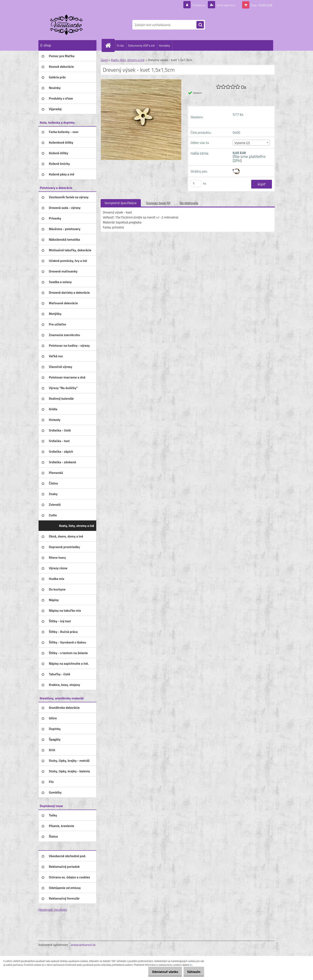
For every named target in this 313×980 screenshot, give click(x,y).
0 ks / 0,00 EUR (261, 5)
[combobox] (251, 143)
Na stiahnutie (189, 203)
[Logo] (67, 25)
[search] (200, 25)
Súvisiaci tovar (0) (158, 203)
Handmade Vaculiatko (53, 910)
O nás (120, 45)
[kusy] (196, 183)
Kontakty (165, 45)
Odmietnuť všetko (161, 972)
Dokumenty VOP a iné (141, 45)
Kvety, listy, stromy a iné (128, 60)
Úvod (104, 60)
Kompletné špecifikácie (121, 203)
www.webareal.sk (83, 945)
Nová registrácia (224, 5)
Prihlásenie (194, 5)
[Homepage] (110, 45)
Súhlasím (192, 972)
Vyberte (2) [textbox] (242, 143)
